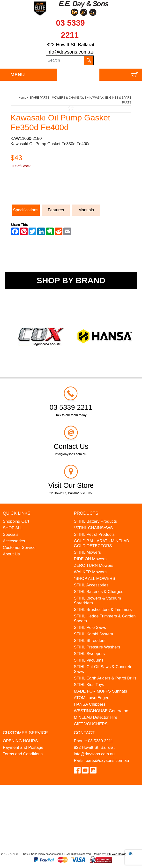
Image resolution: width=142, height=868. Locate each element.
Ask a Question (34, 190)
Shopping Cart (16, 521)
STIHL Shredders (90, 641)
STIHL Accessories (91, 585)
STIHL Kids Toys (89, 685)
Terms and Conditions (23, 754)
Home (22, 98)
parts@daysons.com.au (107, 761)
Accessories (14, 541)
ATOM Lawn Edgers (92, 698)
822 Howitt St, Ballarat (70, 45)
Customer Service (19, 548)
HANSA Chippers (90, 704)
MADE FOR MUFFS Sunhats (100, 691)
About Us (11, 554)
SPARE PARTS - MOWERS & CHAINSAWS (58, 98)
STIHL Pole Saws (90, 627)
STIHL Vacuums (89, 660)
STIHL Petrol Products (94, 534)
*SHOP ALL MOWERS (94, 579)
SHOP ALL (13, 528)
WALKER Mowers (90, 572)
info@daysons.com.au (70, 52)
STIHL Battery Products (95, 521)
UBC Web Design (116, 854)
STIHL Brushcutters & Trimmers (103, 610)
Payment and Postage (23, 747)
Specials (11, 534)
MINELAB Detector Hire (96, 717)
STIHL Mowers (87, 552)
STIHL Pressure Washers (97, 647)
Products (86, 513)
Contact (84, 733)
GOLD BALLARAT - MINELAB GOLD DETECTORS (101, 543)
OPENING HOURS (20, 741)
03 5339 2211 (101, 741)
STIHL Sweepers (89, 654)
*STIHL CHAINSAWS (93, 528)
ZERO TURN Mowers (93, 565)
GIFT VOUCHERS (91, 724)
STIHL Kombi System (93, 634)
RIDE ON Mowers (90, 559)
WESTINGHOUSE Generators (102, 711)
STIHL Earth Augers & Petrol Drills (105, 678)
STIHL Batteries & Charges (98, 592)
